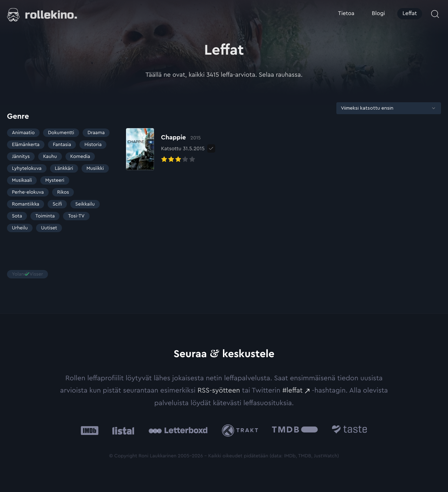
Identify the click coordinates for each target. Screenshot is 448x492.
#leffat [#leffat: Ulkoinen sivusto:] (293, 390)
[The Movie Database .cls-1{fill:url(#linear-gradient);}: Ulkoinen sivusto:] (295, 431)
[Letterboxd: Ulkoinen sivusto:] (178, 430)
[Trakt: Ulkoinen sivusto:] (242, 431)
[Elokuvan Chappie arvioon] (165, 149)
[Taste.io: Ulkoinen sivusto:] (349, 431)
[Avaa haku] (435, 14)
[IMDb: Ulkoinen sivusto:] (90, 431)
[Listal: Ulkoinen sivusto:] (122, 431)
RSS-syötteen (219, 390)
